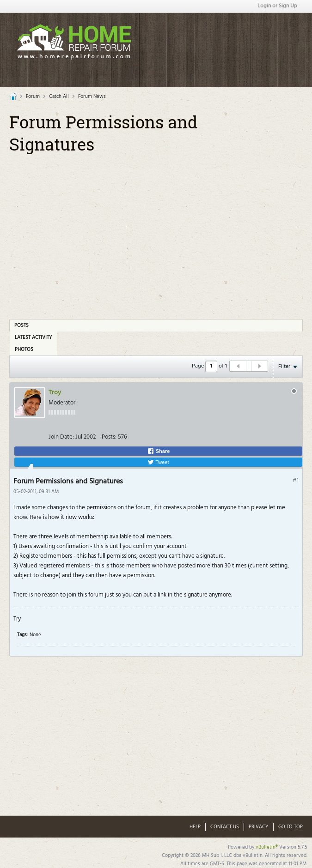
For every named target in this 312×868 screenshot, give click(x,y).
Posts (21, 325)
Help (195, 827)
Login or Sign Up (277, 6)
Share (159, 451)
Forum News (92, 96)
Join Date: (61, 437)
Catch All (59, 96)
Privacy (259, 827)
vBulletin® (267, 847)
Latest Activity (34, 338)
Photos (24, 350)
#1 (296, 481)
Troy (55, 393)
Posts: (109, 437)
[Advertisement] (163, 231)
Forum (33, 96)
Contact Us (225, 827)
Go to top (291, 827)
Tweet (158, 462)
